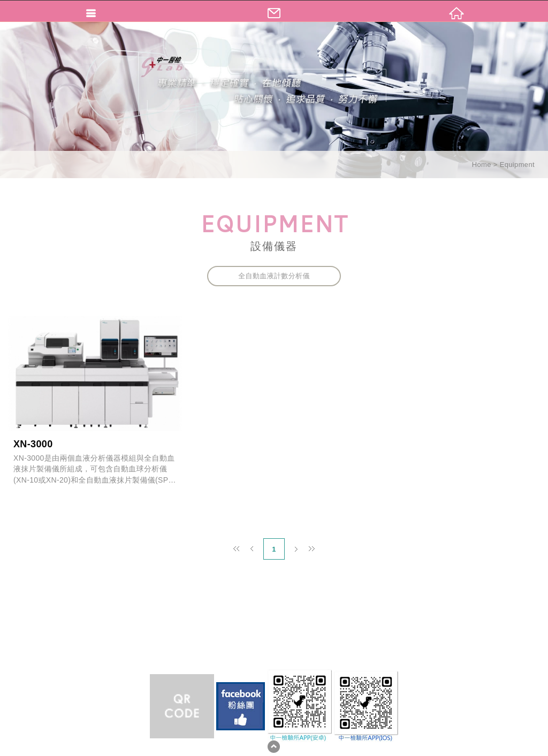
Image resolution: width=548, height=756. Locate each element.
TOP (274, 747)
